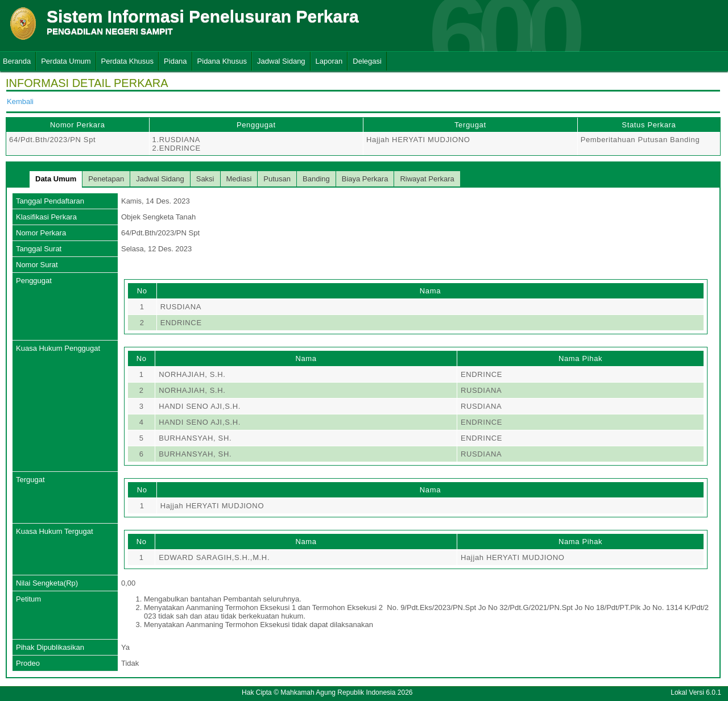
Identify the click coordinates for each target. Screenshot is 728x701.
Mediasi (239, 179)
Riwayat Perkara (427, 179)
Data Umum (56, 179)
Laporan (329, 61)
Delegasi (367, 61)
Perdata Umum (66, 61)
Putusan (277, 179)
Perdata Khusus (128, 61)
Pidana (175, 61)
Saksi (205, 179)
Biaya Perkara (365, 179)
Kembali (20, 101)
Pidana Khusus (222, 61)
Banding (316, 179)
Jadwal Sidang (281, 61)
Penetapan (106, 179)
